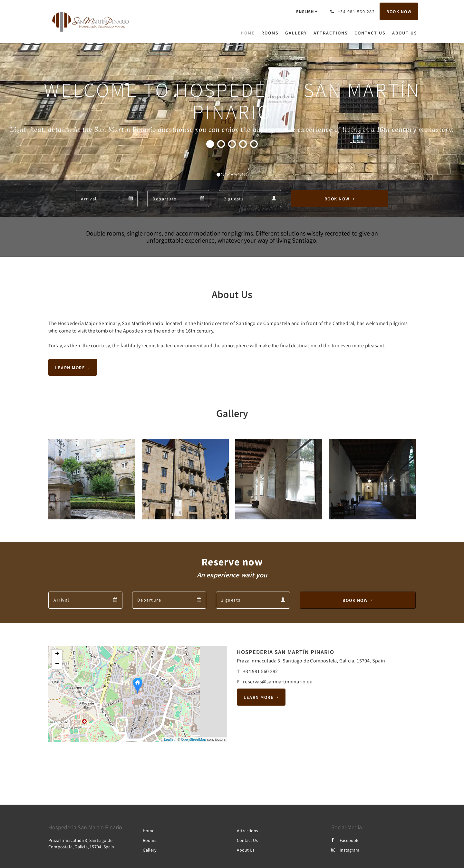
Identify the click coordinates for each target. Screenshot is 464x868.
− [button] (57, 664)
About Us (246, 850)
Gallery (150, 850)
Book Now (337, 199)
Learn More (70, 367)
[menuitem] (249, 33)
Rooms (150, 840)
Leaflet (169, 739)
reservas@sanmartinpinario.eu (278, 681)
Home (149, 831)
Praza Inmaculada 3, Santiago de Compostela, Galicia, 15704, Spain (311, 661)
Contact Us (247, 840)
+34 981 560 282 (260, 671)
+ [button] (57, 654)
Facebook (345, 840)
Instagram (345, 850)
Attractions (247, 831)
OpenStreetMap (194, 739)
